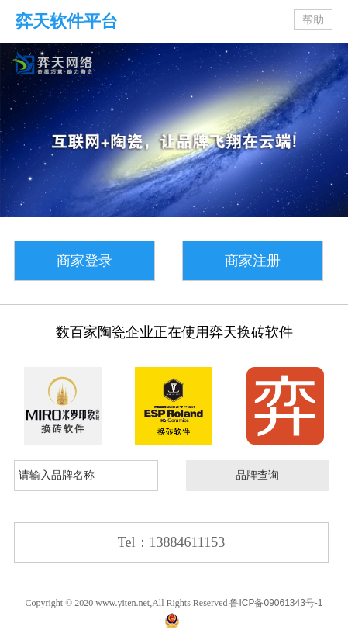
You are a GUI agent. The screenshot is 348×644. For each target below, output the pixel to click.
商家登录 (84, 261)
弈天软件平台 (67, 21)
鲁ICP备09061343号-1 (276, 603)
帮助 (313, 20)
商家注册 (253, 261)
